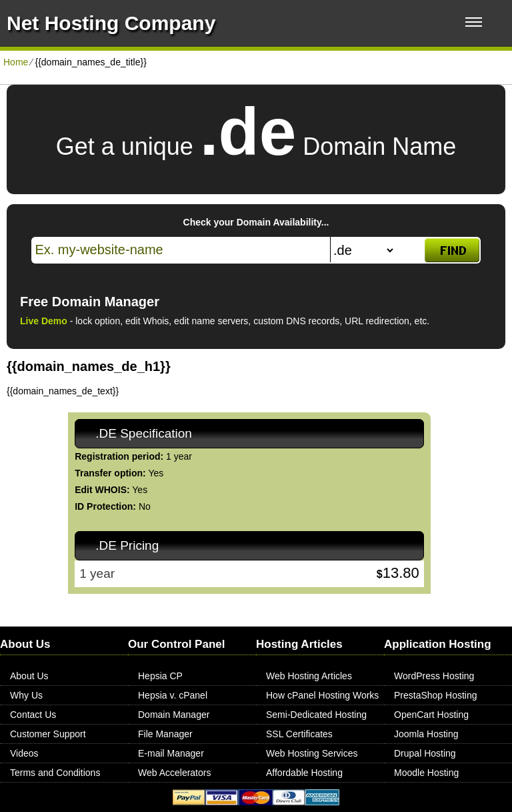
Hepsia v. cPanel (173, 695)
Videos (24, 753)
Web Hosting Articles (309, 676)
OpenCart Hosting (431, 715)
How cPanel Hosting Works (322, 695)
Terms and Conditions (55, 773)
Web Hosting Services (312, 753)
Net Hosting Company (111, 23)
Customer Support (48, 734)
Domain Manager (174, 715)
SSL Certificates (299, 734)
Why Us (26, 695)
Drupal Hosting (425, 753)
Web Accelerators (174, 773)
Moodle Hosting (426, 773)
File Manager (165, 734)
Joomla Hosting (426, 734)
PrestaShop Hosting (436, 695)
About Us (29, 676)
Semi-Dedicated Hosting (316, 715)
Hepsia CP (160, 676)
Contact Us (33, 715)
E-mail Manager (171, 753)
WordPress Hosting (434, 676)
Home (16, 62)
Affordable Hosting (304, 773)
